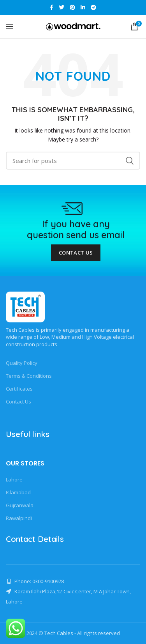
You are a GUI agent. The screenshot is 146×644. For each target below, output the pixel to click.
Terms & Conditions (29, 376)
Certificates (19, 389)
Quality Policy (22, 363)
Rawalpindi (19, 518)
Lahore (14, 479)
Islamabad (18, 492)
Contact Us (76, 253)
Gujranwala (20, 505)
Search (130, 161)
